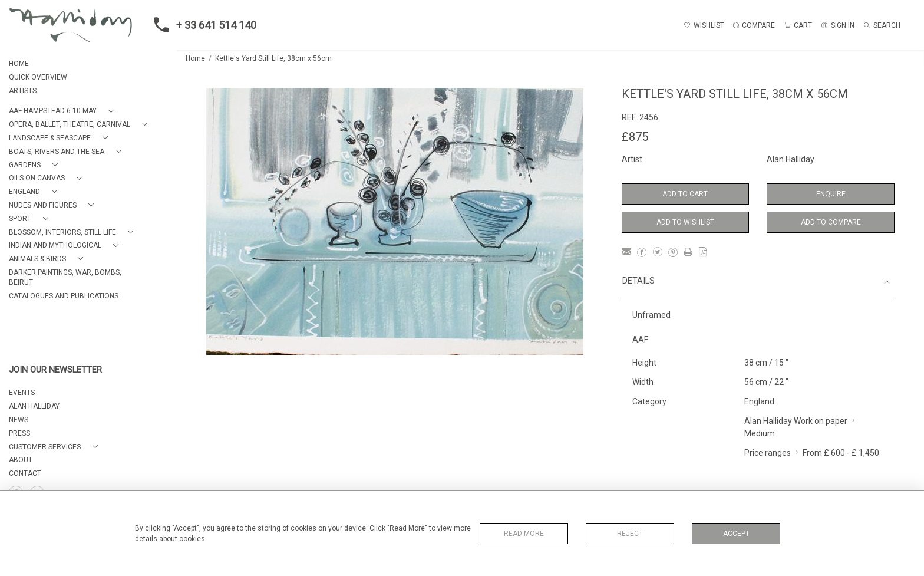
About (21, 460)
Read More (524, 534)
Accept (736, 534)
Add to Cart (685, 194)
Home (195, 58)
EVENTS (22, 393)
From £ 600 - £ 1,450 (841, 453)
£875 (635, 137)
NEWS (19, 420)
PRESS (19, 433)
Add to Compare (831, 222)
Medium (760, 433)
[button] (64, 111)
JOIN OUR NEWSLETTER (55, 370)
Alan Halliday (791, 159)
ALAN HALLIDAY (34, 406)
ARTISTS (23, 91)
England (759, 401)
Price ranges (768, 453)
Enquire (831, 194)
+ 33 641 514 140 (202, 25)
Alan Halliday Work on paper (796, 421)
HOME (19, 64)
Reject (630, 534)
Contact (25, 473)
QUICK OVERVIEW (38, 77)
